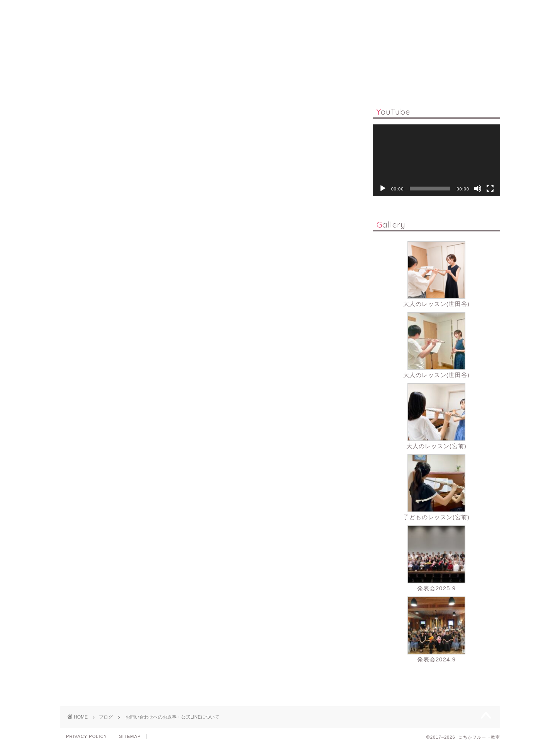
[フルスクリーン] (490, 189)
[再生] (383, 189)
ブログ (70, 114)
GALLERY (359, 83)
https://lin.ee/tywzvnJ (90, 431)
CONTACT (408, 83)
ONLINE (231, 83)
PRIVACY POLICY (87, 736)
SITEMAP (130, 736)
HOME (146, 83)
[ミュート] (478, 189)
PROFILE (313, 83)
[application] (436, 160)
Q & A (271, 83)
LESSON (188, 83)
